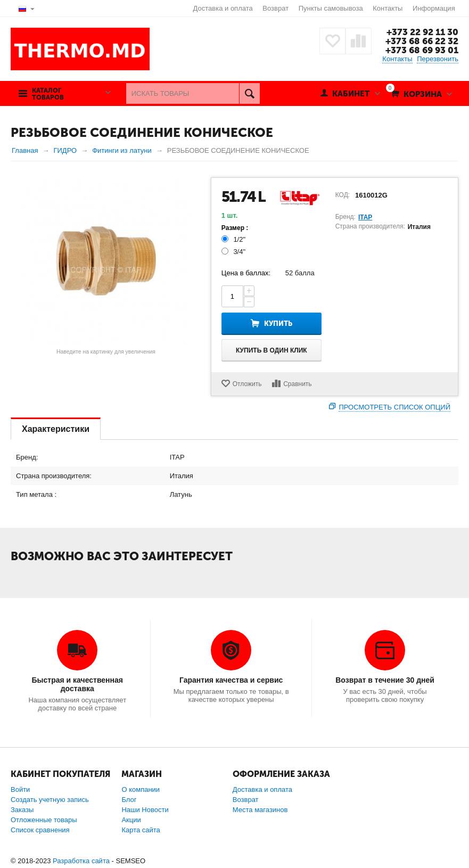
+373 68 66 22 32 (422, 41)
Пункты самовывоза (331, 8)
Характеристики (56, 429)
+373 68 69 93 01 (422, 50)
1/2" (234, 239)
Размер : (235, 228)
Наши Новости (145, 810)
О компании (141, 789)
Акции (131, 820)
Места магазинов (260, 810)
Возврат (275, 8)
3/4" (234, 252)
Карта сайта (141, 830)
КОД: (343, 195)
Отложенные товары (44, 820)
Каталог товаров (48, 94)
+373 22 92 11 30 (422, 32)
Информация (434, 8)
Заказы (22, 810)
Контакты (388, 8)
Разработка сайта (81, 861)
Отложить (247, 384)
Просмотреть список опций (394, 407)
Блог (129, 800)
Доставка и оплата (223, 8)
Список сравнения (40, 830)
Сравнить (297, 384)
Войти (20, 789)
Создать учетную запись (50, 800)
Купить (278, 324)
